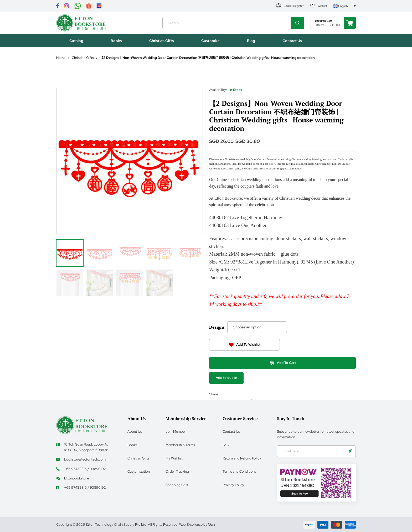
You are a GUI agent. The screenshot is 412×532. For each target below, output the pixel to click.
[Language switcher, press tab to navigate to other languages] (345, 6)
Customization (139, 471)
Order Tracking (177, 471)
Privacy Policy (233, 485)
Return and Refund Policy (242, 458)
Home (61, 59)
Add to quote (227, 382)
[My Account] (290, 6)
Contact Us (231, 431)
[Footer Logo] (82, 424)
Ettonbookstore (76, 478)
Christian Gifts (83, 59)
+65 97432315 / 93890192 (85, 469)
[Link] (58, 6)
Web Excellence (191, 525)
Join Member (176, 431)
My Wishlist (174, 458)
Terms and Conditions (239, 471)
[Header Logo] (82, 24)
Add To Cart (283, 367)
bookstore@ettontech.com (85, 459)
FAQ (226, 445)
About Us (135, 431)
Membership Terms (180, 445)
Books (132, 445)
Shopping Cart (177, 485)
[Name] (350, 451)
